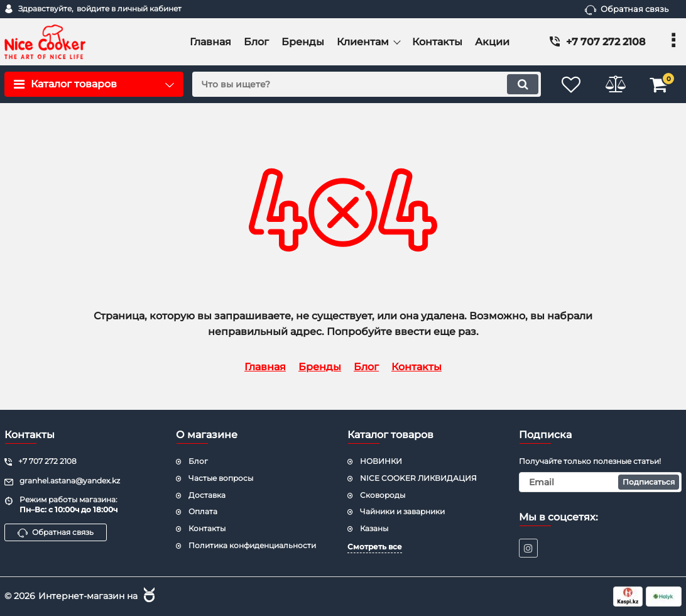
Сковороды (383, 495)
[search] (367, 84)
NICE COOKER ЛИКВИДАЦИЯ (418, 478)
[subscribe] (600, 482)
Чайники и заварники (402, 511)
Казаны (374, 528)
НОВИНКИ (381, 461)
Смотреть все (375, 547)
